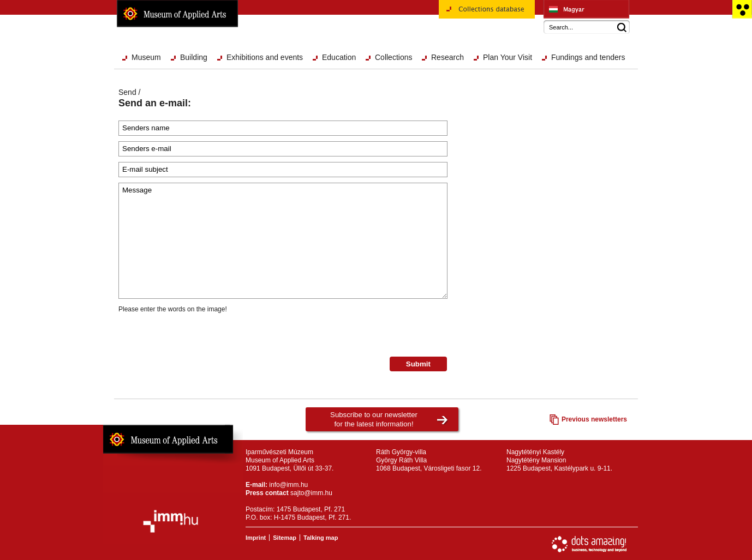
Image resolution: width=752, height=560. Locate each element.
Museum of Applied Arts (177, 14)
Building (194, 57)
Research (447, 57)
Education (339, 57)
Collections (393, 57)
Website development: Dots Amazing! (589, 544)
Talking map (321, 538)
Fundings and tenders (588, 57)
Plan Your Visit (508, 57)
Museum (146, 57)
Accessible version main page (742, 9)
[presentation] (201, 335)
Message (283, 241)
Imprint (256, 538)
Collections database (487, 13)
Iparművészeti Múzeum (586, 9)
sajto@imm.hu (311, 493)
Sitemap (285, 538)
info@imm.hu (288, 485)
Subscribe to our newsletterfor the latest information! (374, 419)
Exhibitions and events (265, 57)
